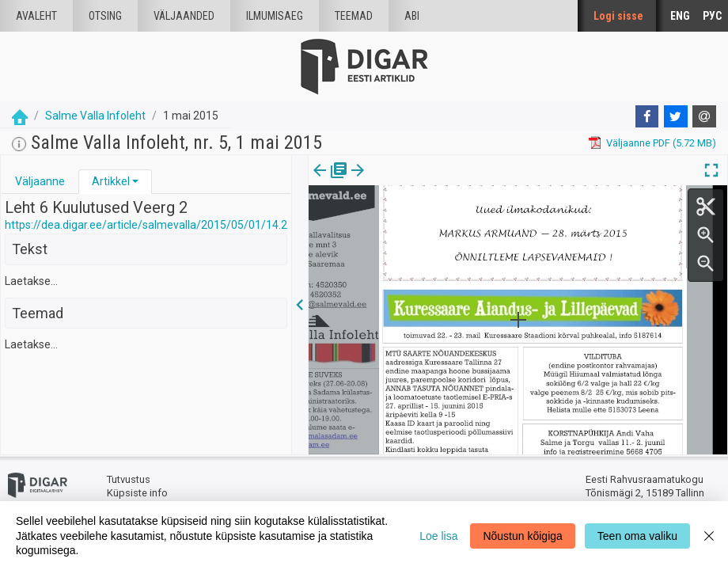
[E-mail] (704, 116)
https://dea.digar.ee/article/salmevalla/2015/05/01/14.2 (146, 225)
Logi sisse (618, 16)
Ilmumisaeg (275, 16)
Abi (412, 16)
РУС (712, 16)
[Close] (709, 536)
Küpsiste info (137, 493)
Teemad (354, 16)
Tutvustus (129, 479)
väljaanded (184, 16)
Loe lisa (438, 536)
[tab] (40, 182)
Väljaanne (40, 181)
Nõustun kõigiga (522, 536)
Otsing (105, 16)
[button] (135, 181)
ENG (680, 16)
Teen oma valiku (637, 536)
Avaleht (36, 16)
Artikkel (111, 181)
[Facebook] (647, 116)
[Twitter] (676, 116)
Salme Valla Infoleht (95, 116)
